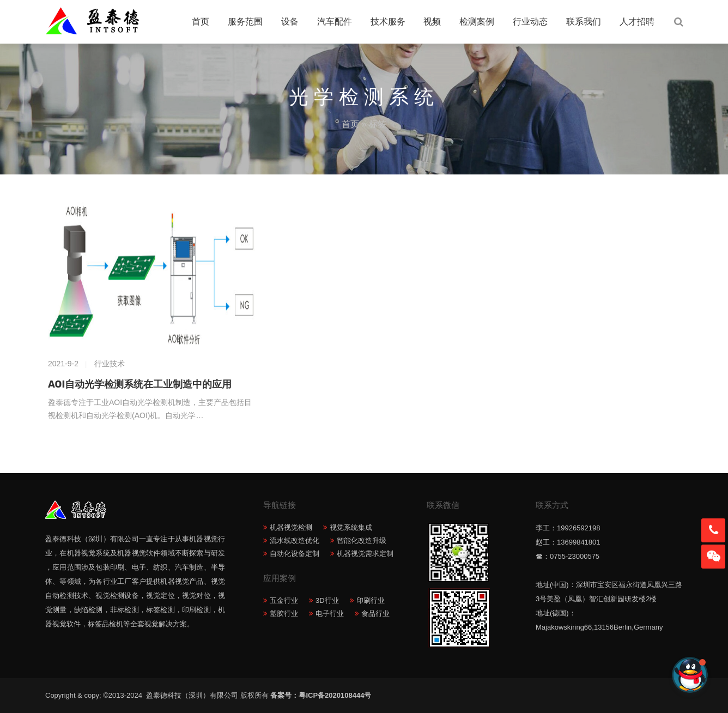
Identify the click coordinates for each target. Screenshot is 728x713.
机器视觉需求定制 (365, 554)
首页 (201, 22)
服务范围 (245, 22)
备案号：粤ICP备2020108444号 (321, 695)
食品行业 (375, 614)
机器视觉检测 (291, 527)
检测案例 (477, 22)
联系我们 (584, 22)
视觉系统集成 (351, 527)
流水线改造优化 (295, 540)
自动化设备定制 (295, 554)
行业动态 (530, 22)
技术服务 (388, 22)
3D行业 (327, 600)
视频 (432, 22)
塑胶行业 (284, 614)
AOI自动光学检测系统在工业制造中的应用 (140, 384)
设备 (290, 22)
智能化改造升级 (362, 540)
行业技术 (110, 364)
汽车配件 (335, 22)
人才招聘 (637, 22)
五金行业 (284, 600)
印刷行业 (371, 600)
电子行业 (330, 614)
